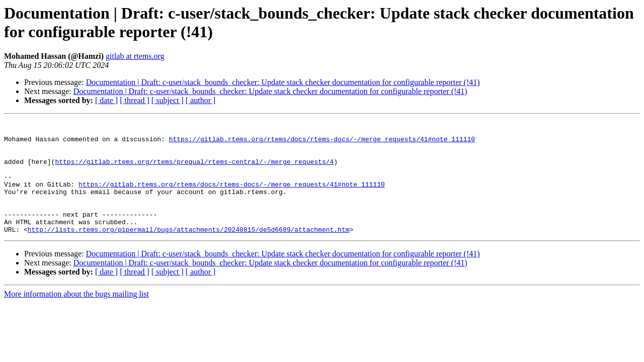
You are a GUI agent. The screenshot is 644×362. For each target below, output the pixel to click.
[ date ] (106, 100)
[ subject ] (168, 100)
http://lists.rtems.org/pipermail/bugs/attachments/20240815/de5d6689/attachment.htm (189, 252)
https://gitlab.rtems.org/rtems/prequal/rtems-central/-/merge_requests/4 (194, 170)
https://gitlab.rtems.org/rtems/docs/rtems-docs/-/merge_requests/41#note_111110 (322, 143)
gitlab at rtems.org (135, 56)
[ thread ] (135, 100)
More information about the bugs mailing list (76, 316)
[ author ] (201, 100)
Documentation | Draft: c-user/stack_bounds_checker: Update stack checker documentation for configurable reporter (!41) (283, 82)
